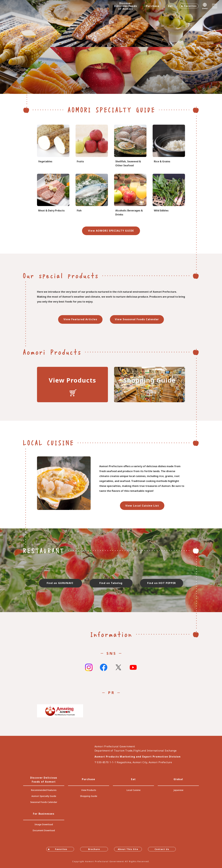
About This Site (128, 849)
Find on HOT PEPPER (162, 583)
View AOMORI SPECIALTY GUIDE (111, 231)
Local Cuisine (134, 790)
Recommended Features (44, 790)
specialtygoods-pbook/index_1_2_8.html (130, 195)
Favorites (190, 6)
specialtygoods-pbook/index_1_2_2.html (92, 146)
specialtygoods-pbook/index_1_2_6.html (92, 195)
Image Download (44, 824)
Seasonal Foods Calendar (44, 802)
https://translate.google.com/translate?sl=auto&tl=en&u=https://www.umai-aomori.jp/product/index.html (72, 385)
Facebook (104, 667)
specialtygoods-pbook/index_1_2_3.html (169, 146)
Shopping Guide (89, 796)
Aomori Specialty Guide (44, 796)
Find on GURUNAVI (60, 583)
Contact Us (162, 849)
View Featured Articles (80, 319)
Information (111, 634)
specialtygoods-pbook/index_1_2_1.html (53, 146)
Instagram (89, 667)
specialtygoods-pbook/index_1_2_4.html (169, 195)
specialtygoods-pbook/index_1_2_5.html (53, 195)
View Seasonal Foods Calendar (137, 319)
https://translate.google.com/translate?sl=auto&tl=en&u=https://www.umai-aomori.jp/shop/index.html (150, 385)
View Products (89, 790)
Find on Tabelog (111, 583)
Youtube (133, 667)
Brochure (94, 849)
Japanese (178, 790)
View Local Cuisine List (142, 506)
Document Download (44, 830)
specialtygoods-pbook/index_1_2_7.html (130, 146)
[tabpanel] (111, 47)
